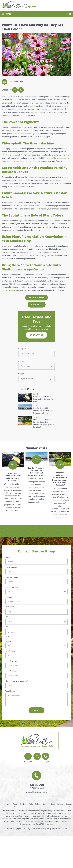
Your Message (11, 691)
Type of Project (13, 587)
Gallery (38, 804)
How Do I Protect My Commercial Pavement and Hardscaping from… (43, 411)
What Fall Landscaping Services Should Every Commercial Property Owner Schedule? (60, 479)
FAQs (31, 804)
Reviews (52, 804)
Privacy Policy (46, 829)
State (7, 626)
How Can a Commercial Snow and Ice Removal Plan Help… (44, 399)
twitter (21, 90)
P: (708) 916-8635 (37, 788)
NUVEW (9, 829)
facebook (15, 90)
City (7, 616)
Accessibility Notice (59, 829)
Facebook (28, 762)
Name (9, 557)
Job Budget (10, 651)
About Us (15, 805)
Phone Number (13, 577)
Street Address (10, 606)
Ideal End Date (11, 671)
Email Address (12, 567)
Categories (23, 349)
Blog (44, 804)
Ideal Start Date (12, 661)
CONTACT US (37, 335)
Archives (22, 361)
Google (46, 762)
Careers (60, 804)
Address (10, 597)
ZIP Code (8, 636)
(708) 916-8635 (30, 7)
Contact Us (69, 805)
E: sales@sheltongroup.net (37, 792)
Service (9, 641)
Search (21, 374)
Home (8, 804)
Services (23, 804)
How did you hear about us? (17, 681)
